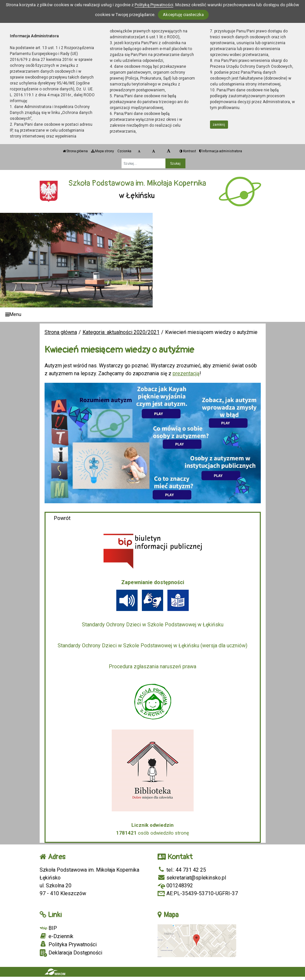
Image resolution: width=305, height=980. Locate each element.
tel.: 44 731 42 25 (182, 870)
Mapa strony (103, 151)
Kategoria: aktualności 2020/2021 (121, 332)
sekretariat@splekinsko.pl (192, 878)
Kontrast (188, 151)
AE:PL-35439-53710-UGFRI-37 (198, 893)
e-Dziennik (57, 936)
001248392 (175, 886)
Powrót (62, 518)
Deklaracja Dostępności (71, 953)
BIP (48, 928)
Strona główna (75, 151)
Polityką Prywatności (154, 5)
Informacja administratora (221, 151)
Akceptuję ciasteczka (183, 15)
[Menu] (152, 315)
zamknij (219, 125)
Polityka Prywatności (68, 944)
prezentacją (186, 373)
